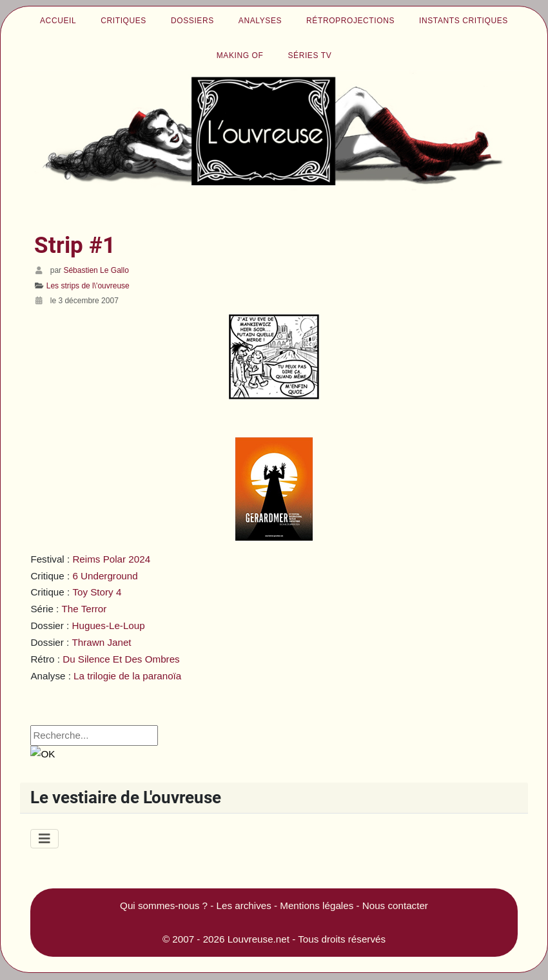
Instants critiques (464, 21)
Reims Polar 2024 (111, 559)
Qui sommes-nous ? (164, 905)
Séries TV (309, 55)
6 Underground (105, 576)
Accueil (58, 21)
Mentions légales (317, 905)
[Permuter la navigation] (44, 839)
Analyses (260, 21)
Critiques (123, 21)
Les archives (244, 905)
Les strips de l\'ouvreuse (88, 286)
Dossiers (192, 21)
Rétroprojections (350, 21)
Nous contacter (395, 905)
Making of (240, 55)
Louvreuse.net (259, 939)
